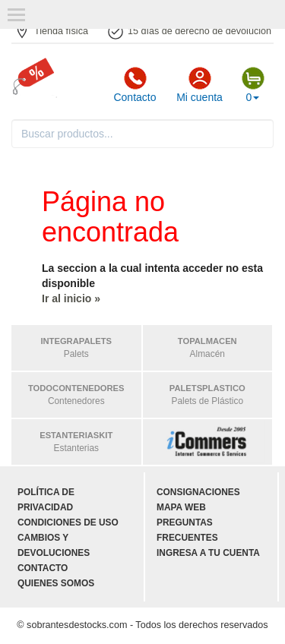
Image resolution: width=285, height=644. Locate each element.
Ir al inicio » (71, 298)
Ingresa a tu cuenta (208, 553)
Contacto (135, 85)
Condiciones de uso (68, 522)
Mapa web (181, 507)
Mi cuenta (199, 85)
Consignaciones (198, 492)
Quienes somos (56, 583)
